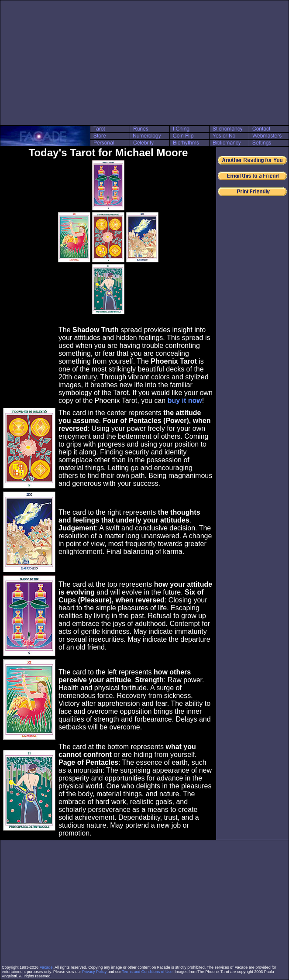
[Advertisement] (144, 63)
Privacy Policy (94, 972)
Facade (46, 967)
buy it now (185, 401)
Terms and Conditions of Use (147, 972)
